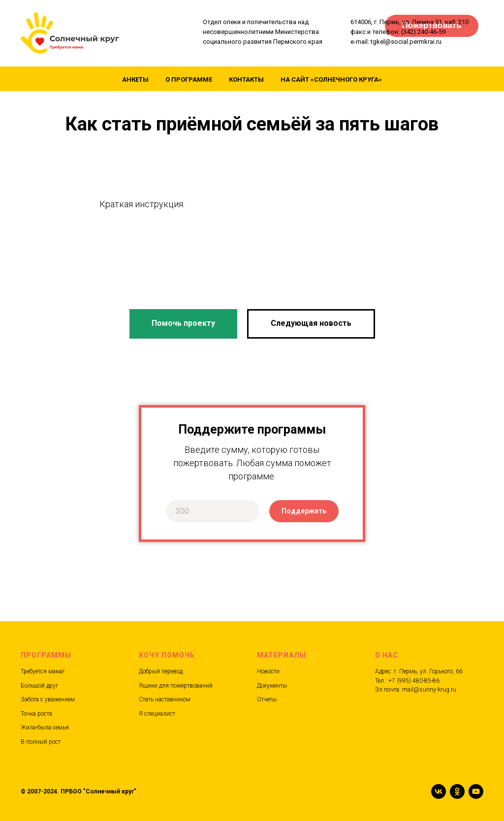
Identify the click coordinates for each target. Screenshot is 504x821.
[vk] (439, 791)
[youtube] (476, 791)
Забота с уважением (48, 699)
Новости (268, 671)
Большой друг (39, 686)
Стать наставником (165, 699)
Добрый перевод (161, 671)
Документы (272, 686)
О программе (189, 79)
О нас (387, 655)
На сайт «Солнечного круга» (331, 79)
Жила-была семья (45, 727)
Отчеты (267, 699)
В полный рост (41, 742)
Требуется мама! (43, 671)
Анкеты (135, 79)
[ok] (457, 791)
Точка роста (36, 714)
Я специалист (157, 714)
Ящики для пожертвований (176, 686)
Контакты (246, 79)
